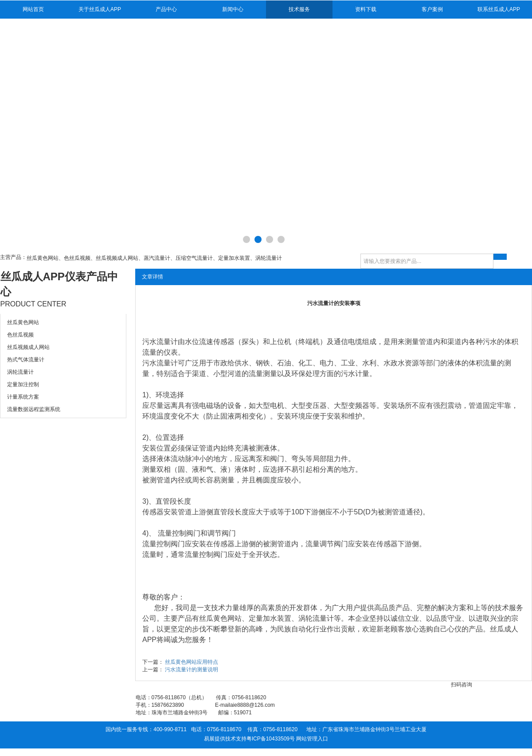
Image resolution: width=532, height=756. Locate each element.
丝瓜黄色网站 (220, 618)
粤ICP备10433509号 (271, 739)
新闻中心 (233, 9)
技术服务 (299, 9)
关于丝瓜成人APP (100, 9)
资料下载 (366, 9)
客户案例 (432, 9)
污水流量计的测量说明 (192, 670)
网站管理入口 (312, 739)
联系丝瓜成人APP (499, 9)
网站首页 (33, 9)
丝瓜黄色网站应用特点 (192, 662)
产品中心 (166, 9)
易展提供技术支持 (225, 739)
